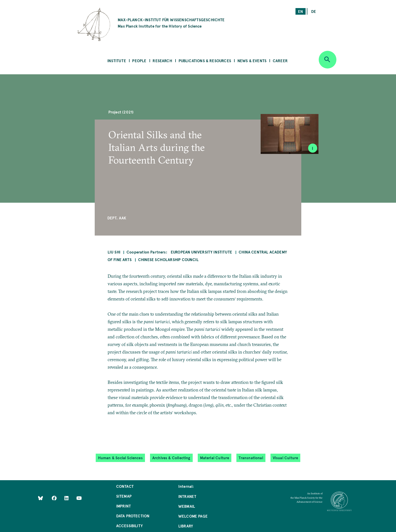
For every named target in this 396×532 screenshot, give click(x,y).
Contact (125, 486)
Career (280, 61)
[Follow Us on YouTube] (79, 498)
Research (162, 61)
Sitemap (124, 496)
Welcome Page (193, 516)
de (314, 11)
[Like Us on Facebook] (55, 498)
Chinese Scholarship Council (168, 259)
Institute (117, 61)
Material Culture (215, 458)
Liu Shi (114, 252)
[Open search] (328, 60)
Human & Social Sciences (120, 458)
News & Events (252, 61)
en (301, 11)
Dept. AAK (117, 218)
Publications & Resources (205, 61)
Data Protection (133, 516)
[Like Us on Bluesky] (41, 498)
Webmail (187, 506)
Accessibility (129, 526)
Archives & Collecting (171, 458)
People (139, 61)
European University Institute (202, 252)
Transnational (251, 458)
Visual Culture (286, 458)
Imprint (123, 506)
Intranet (187, 496)
